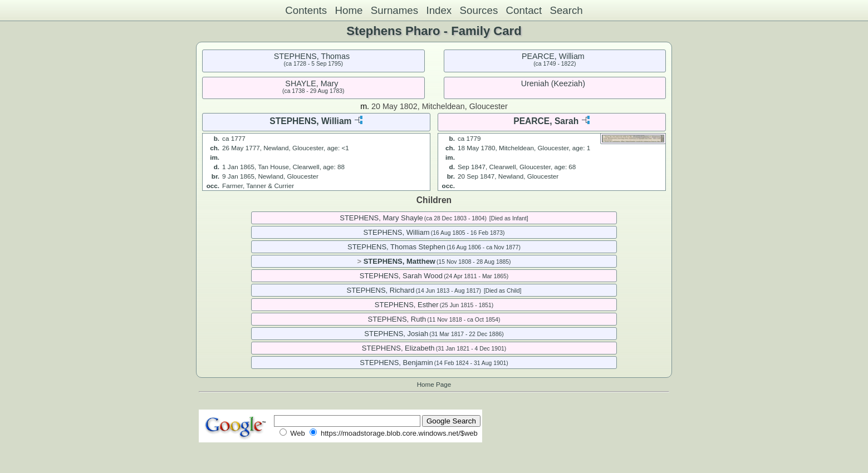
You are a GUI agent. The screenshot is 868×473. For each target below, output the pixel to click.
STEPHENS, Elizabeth (398, 348)
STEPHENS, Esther (407, 305)
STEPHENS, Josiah (396, 334)
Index (439, 10)
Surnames (394, 10)
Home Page (434, 384)
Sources (479, 10)
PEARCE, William (553, 56)
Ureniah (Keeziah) (553, 83)
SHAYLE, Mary (312, 83)
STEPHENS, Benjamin (396, 363)
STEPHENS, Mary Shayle (381, 218)
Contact (524, 10)
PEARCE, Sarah (546, 121)
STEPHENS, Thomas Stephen (396, 247)
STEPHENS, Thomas (312, 56)
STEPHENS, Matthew (399, 261)
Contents (306, 10)
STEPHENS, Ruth (397, 319)
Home (349, 10)
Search (566, 10)
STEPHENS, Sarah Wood (401, 276)
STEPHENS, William (310, 121)
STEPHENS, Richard (380, 290)
